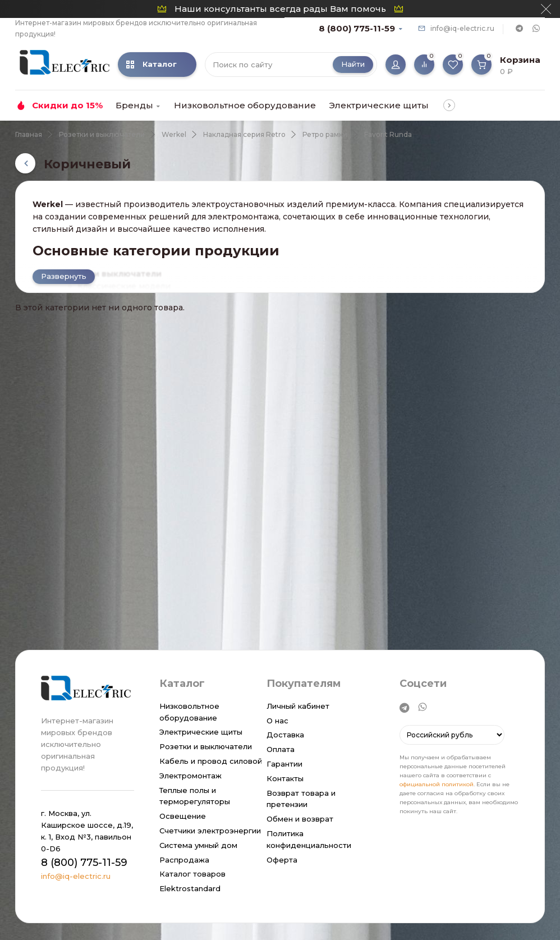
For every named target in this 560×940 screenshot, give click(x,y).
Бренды (134, 105)
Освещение (183, 816)
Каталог (152, 64)
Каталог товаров (192, 874)
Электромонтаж (191, 776)
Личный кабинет (298, 706)
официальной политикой (437, 785)
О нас (277, 721)
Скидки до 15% (67, 105)
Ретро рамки (325, 134)
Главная (29, 134)
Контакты (285, 778)
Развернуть (64, 276)
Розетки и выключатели (102, 134)
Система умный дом (198, 845)
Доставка (285, 735)
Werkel (174, 134)
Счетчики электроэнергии (210, 831)
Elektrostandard (190, 888)
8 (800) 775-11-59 (357, 28)
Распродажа (184, 860)
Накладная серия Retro (244, 134)
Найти (353, 64)
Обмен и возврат (300, 819)
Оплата (281, 749)
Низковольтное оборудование (245, 105)
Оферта (282, 860)
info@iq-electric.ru (462, 28)
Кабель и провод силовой (211, 761)
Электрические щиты (379, 105)
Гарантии (284, 764)
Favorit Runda (388, 134)
